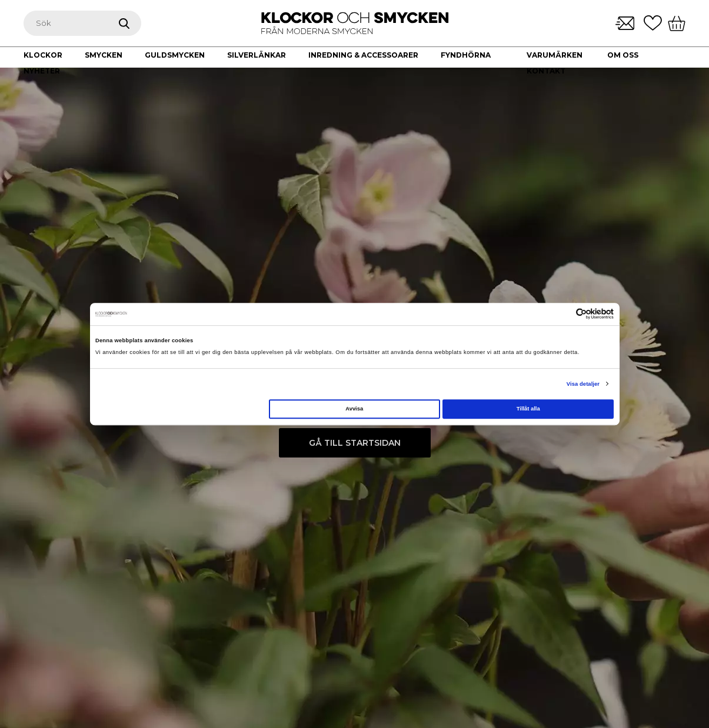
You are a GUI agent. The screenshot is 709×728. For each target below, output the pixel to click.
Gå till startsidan (355, 443)
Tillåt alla (528, 409)
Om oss (623, 55)
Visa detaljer (583, 384)
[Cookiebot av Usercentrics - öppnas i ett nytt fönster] (562, 314)
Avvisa (354, 409)
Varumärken (555, 55)
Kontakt (546, 71)
